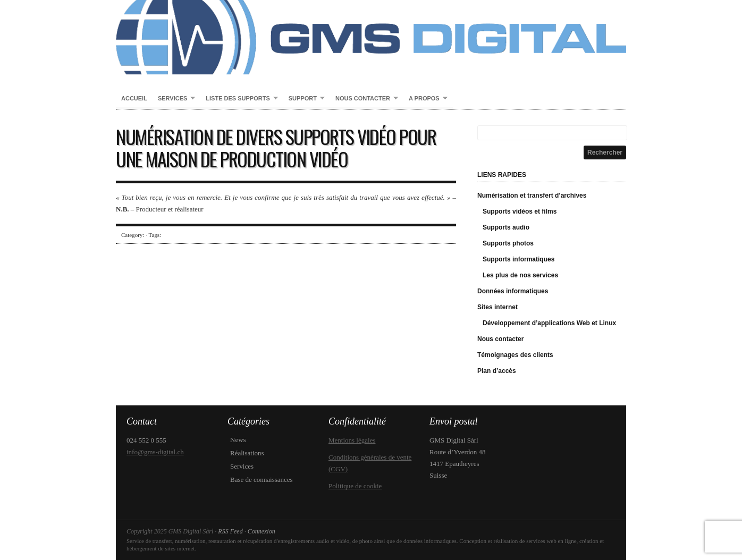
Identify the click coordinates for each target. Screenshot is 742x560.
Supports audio (506, 227)
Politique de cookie (355, 486)
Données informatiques (513, 291)
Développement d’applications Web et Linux (549, 323)
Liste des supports (239, 99)
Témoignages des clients (515, 355)
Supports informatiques (518, 259)
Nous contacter (364, 99)
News (238, 440)
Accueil (134, 98)
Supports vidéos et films (520, 211)
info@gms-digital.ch (155, 452)
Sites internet (498, 307)
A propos (425, 99)
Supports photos (508, 243)
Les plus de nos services (520, 275)
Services (174, 99)
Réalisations (247, 453)
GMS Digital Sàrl (371, 37)
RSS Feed (230, 531)
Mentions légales (352, 440)
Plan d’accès (497, 371)
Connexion (262, 531)
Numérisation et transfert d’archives (532, 196)
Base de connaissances (262, 480)
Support (304, 99)
